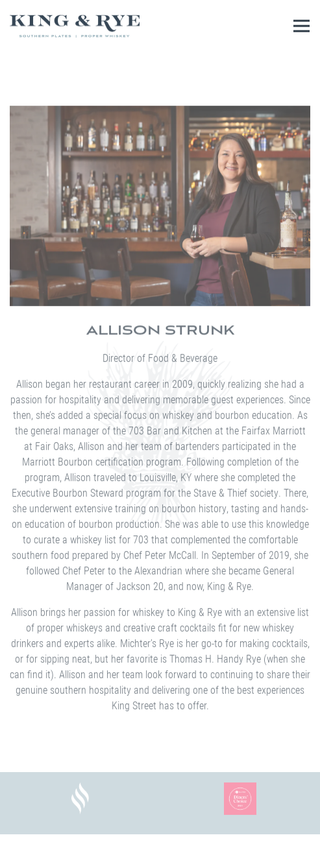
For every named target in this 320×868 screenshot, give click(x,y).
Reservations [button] (160, 854)
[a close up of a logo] (80, 799)
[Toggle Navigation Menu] (302, 26)
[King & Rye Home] (75, 26)
